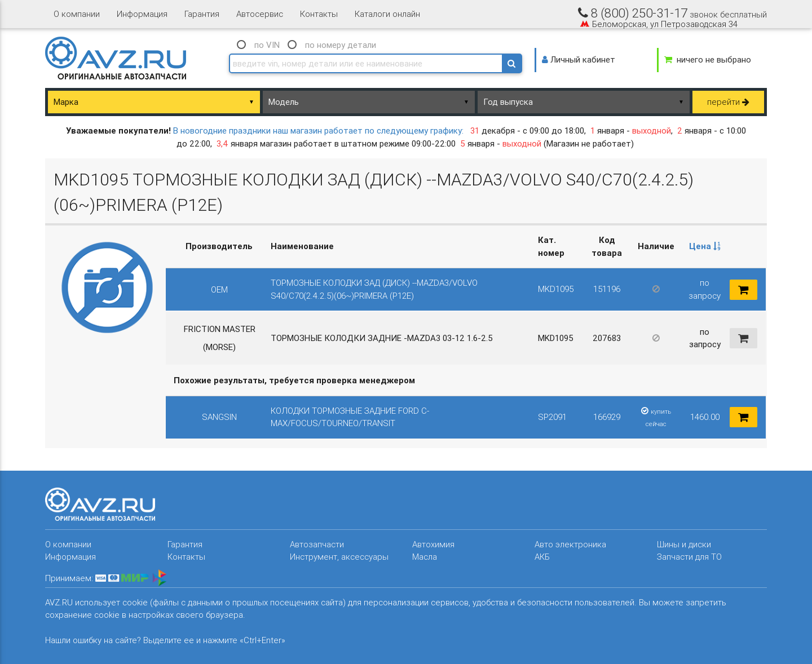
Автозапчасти (317, 544)
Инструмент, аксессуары (339, 557)
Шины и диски (684, 544)
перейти (728, 102)
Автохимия (433, 544)
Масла (425, 557)
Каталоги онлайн (387, 14)
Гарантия (202, 14)
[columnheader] (705, 247)
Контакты (319, 14)
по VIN (267, 45)
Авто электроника (570, 544)
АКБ (542, 557)
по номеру (341, 45)
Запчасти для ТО (689, 557)
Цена (705, 246)
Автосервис (260, 14)
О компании (77, 14)
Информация (142, 14)
